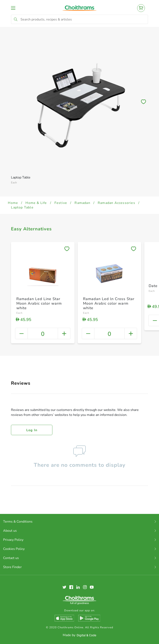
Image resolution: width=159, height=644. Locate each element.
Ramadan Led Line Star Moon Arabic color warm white (39, 303)
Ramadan (82, 203)
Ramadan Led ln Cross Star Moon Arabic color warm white (109, 303)
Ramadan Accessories (116, 203)
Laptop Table (22, 207)
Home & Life (36, 203)
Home (13, 203)
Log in (32, 430)
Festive (61, 203)
